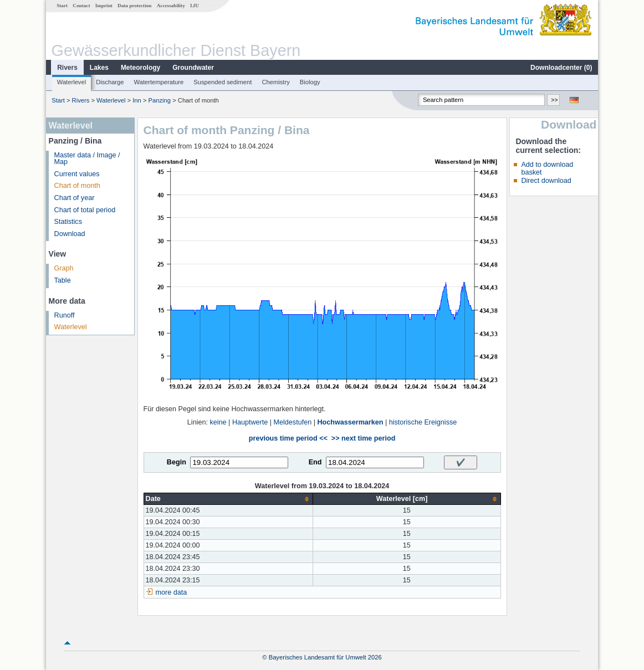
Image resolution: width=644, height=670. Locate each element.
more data (172, 592)
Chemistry (275, 82)
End (315, 462)
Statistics (68, 222)
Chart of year (75, 198)
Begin (177, 462)
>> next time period (363, 438)
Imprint (104, 6)
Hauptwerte (250, 422)
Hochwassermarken (350, 422)
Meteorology (140, 68)
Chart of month (77, 186)
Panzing (160, 100)
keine (218, 422)
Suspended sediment (223, 82)
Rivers (67, 68)
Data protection (134, 6)
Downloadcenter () (561, 68)
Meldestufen (293, 422)
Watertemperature (159, 82)
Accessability (171, 6)
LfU (195, 6)
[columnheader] (228, 499)
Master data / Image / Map (87, 159)
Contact (81, 6)
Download (70, 234)
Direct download (546, 181)
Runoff (65, 315)
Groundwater (193, 68)
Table (63, 280)
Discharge (110, 82)
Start (62, 6)
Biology (310, 82)
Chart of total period (85, 210)
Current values (77, 174)
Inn (137, 100)
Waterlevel (71, 82)
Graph (64, 268)
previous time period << (288, 438)
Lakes (99, 68)
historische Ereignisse (423, 422)
